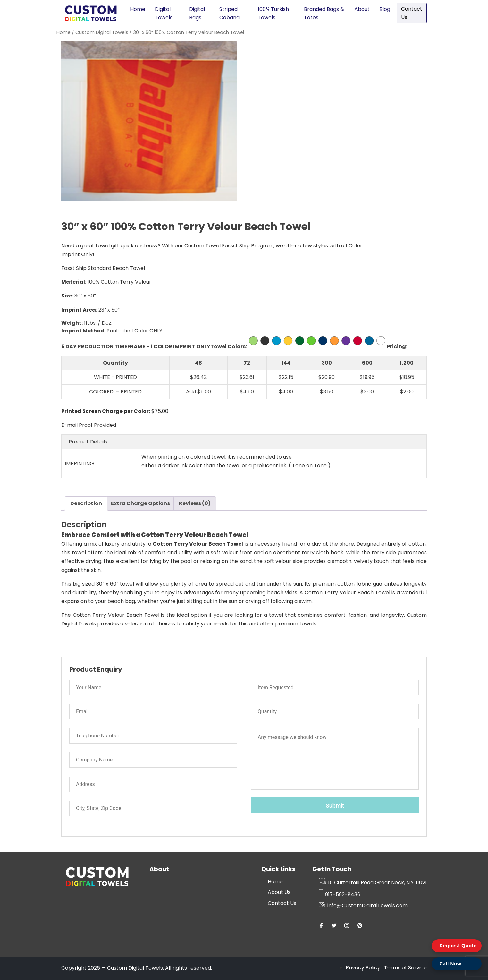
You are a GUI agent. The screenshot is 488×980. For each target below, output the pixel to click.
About (362, 9)
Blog (385, 9)
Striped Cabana (229, 13)
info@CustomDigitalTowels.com (363, 905)
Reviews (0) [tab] (195, 503)
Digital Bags (197, 13)
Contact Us (412, 13)
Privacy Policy (363, 968)
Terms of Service (405, 968)
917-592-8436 (340, 894)
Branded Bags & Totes (324, 13)
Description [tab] (86, 503)
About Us (279, 892)
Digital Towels (164, 13)
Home (138, 9)
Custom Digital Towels (102, 32)
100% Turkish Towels (273, 13)
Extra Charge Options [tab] (140, 503)
